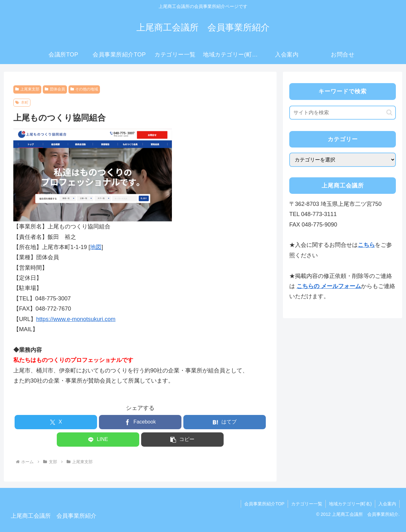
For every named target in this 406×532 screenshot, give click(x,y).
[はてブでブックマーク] (225, 422)
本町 (22, 102)
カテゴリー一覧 (307, 504)
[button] (182, 440)
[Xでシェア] (56, 422)
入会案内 (387, 504)
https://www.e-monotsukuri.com (76, 319)
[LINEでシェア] (98, 440)
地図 (96, 247)
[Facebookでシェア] (140, 422)
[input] (343, 113)
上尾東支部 (27, 89)
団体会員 (55, 89)
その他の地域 (84, 89)
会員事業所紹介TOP (264, 504)
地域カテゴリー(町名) (350, 504)
